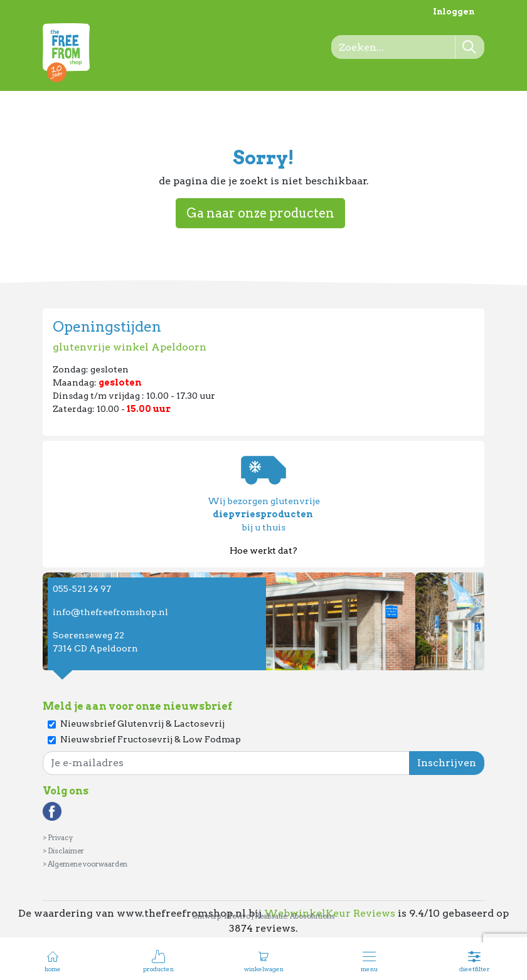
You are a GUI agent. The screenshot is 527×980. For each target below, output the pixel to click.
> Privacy (58, 838)
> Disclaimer (63, 851)
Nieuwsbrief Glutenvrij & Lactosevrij (142, 724)
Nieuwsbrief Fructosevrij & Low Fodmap (151, 739)
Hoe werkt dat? (263, 551)
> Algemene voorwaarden (85, 864)
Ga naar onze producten (260, 213)
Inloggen (454, 12)
